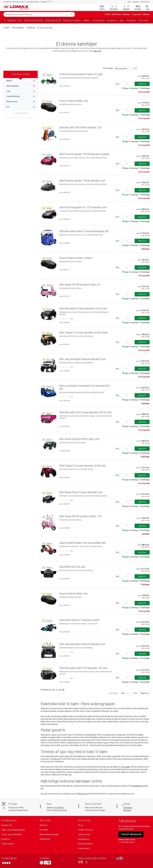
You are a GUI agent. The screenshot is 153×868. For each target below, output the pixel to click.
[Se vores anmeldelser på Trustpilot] (6, 863)
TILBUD (108, 14)
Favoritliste (44, 830)
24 (60, 690)
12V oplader (125, 767)
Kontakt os (6, 839)
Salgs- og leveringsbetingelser (13, 830)
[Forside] (6, 21)
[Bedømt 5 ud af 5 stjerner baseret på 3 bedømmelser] (66, 551)
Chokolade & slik (55, 20)
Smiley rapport (84, 848)
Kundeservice (145, 2)
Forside (6, 28)
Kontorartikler (102, 20)
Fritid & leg (30, 28)
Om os (81, 825)
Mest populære (121, 68)
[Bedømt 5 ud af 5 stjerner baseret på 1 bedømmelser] (66, 367)
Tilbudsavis (128, 808)
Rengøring (116, 20)
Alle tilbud (127, 810)
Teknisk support (7, 844)
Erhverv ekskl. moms (126, 839)
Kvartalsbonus (84, 839)
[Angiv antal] (127, 84)
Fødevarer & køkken (75, 20)
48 (63, 690)
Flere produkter (18, 28)
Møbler (90, 20)
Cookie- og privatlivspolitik (12, 834)
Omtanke (136, 2)
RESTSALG (118, 14)
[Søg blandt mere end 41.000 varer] (37, 14)
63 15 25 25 (63, 810)
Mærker (147, 14)
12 (57, 690)
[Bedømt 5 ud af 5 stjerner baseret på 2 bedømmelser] (66, 319)
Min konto (44, 825)
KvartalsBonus (137, 786)
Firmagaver (136, 20)
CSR (129, 2)
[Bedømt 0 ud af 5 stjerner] (64, 82)
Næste (144, 693)
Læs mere (97, 51)
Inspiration (137, 14)
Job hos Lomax (84, 834)
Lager (126, 20)
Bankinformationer (85, 844)
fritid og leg (81, 794)
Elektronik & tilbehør (34, 20)
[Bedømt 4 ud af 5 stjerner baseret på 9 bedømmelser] (66, 500)
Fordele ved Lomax (86, 830)
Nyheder (128, 14)
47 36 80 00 (59, 808)
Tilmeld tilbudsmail (131, 834)
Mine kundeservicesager (49, 834)
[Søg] (72, 14)
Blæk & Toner (16, 20)
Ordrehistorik (45, 839)
